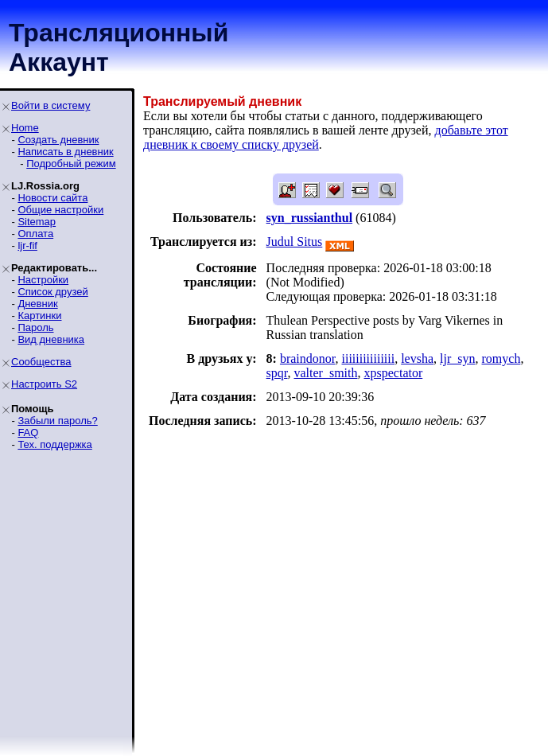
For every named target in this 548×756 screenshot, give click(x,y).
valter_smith (326, 373)
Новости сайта (52, 198)
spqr (277, 373)
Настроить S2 (44, 384)
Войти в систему (51, 105)
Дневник (37, 304)
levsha (417, 359)
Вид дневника (51, 339)
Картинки (39, 316)
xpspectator (394, 373)
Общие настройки (60, 210)
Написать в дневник (65, 152)
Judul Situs (295, 242)
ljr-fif (27, 246)
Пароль (35, 327)
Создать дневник (58, 140)
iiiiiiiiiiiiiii (368, 359)
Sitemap (37, 222)
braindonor (308, 359)
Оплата (35, 234)
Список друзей (52, 292)
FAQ (28, 433)
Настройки (43, 280)
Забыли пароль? (57, 421)
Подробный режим (71, 164)
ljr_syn (457, 359)
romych (501, 359)
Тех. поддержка (54, 444)
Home (25, 128)
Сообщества (41, 362)
